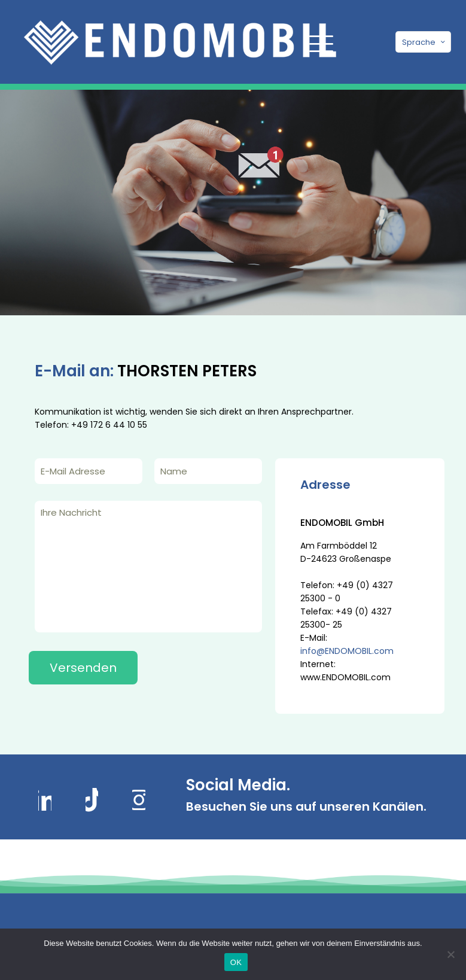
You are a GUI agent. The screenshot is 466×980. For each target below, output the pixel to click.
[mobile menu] (319, 42)
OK (236, 962)
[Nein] (451, 954)
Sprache (424, 42)
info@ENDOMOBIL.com (347, 651)
